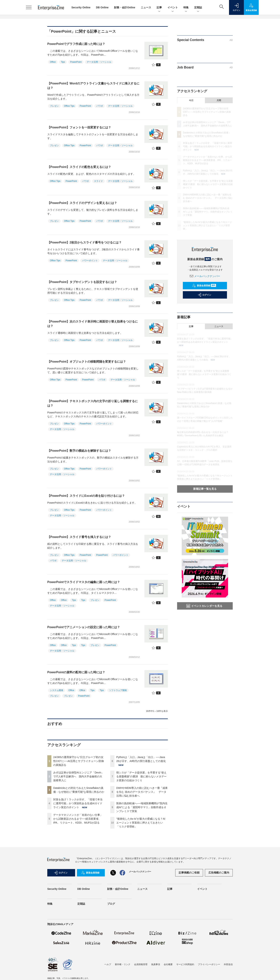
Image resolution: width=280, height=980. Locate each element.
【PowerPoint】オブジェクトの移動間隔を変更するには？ (87, 362)
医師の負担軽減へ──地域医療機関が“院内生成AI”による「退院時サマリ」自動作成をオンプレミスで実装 (142, 807)
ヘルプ (108, 964)
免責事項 (156, 964)
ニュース (146, 7)
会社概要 (168, 964)
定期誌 (198, 8)
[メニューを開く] (29, 7)
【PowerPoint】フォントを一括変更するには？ (79, 127)
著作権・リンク (123, 964)
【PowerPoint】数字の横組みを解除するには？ (79, 451)
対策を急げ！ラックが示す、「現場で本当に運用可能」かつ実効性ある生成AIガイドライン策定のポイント (78, 803)
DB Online (102, 7)
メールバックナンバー (205, 276)
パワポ (100, 106)
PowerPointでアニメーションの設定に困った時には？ (84, 627)
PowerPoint (76, 62)
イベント (173, 8)
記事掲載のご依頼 (189, 873)
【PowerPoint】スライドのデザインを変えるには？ (82, 203)
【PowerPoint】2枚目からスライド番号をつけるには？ (84, 242)
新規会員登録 (204, 286)
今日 (191, 100)
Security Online (81, 7)
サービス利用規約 (185, 964)
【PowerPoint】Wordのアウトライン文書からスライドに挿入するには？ (93, 86)
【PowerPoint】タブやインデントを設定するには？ (82, 282)
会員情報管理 (141, 964)
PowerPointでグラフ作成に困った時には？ (76, 44)
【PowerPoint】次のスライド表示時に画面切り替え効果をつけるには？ (93, 324)
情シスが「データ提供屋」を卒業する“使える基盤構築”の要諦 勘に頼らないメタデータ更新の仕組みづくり (141, 776)
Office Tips (69, 106)
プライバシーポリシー (209, 964)
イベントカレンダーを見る (204, 606)
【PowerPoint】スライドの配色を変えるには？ (79, 167)
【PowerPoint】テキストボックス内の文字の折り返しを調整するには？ (93, 403)
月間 (219, 100)
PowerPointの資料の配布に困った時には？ (76, 672)
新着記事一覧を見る (205, 489)
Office (53, 62)
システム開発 (57, 690)
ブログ (111, 904)
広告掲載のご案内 (219, 873)
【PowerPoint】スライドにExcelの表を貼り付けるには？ (86, 496)
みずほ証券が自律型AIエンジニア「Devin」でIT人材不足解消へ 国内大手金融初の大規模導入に (79, 776)
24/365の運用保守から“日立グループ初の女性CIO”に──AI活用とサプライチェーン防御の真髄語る (79, 761)
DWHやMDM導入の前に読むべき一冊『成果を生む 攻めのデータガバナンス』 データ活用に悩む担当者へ (142, 792)
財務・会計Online (125, 7)
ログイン (204, 295)
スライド (98, 181)
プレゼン (54, 106)
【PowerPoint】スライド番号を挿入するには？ (79, 537)
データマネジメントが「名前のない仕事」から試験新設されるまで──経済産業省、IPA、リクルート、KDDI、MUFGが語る (78, 819)
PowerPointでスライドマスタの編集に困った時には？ (84, 582)
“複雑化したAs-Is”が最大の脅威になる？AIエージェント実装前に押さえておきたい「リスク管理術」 (141, 823)
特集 (186, 8)
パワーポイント (90, 261)
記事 (159, 8)
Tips (63, 62)
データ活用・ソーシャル (99, 62)
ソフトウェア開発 (118, 690)
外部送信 (228, 964)
